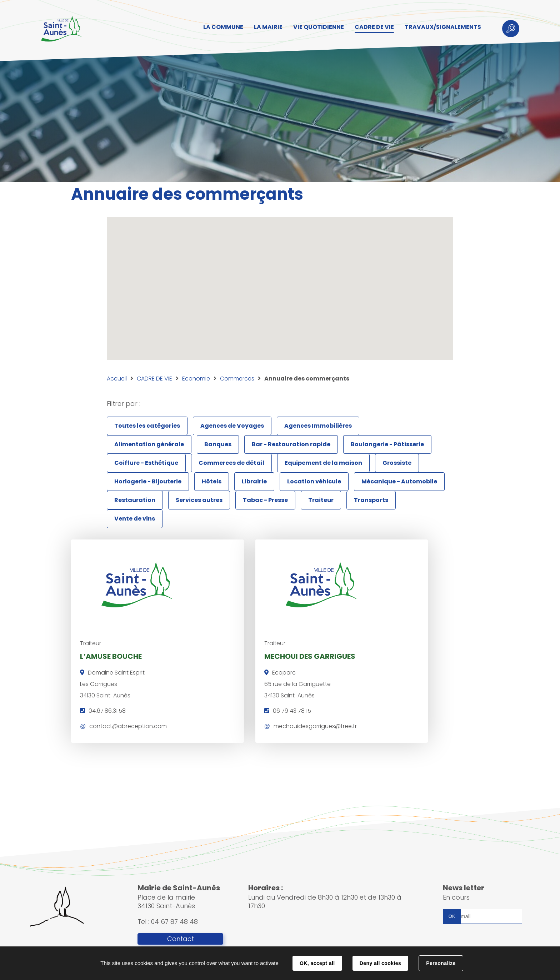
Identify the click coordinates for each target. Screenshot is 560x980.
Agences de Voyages (232, 426)
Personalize (441, 963)
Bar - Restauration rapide (291, 444)
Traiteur (321, 500)
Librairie (254, 481)
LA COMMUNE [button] (221, 27)
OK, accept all (317, 963)
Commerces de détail (231, 463)
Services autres (199, 500)
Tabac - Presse (265, 500)
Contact (181, 939)
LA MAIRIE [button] (266, 27)
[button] (269, 325)
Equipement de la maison (323, 463)
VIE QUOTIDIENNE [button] (316, 27)
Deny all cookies (380, 963)
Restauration (135, 500)
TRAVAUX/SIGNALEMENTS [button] (441, 27)
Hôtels (212, 481)
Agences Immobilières (318, 426)
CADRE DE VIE (154, 379)
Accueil (117, 379)
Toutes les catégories (147, 426)
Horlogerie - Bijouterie (148, 481)
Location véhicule (314, 481)
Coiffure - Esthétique (146, 463)
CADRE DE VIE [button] (372, 27)
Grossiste (397, 463)
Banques (218, 444)
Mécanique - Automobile (399, 481)
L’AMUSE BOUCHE (111, 655)
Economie (196, 379)
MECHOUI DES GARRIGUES (269, 655)
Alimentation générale (149, 444)
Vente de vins (135, 519)
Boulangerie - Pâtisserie (387, 444)
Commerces (237, 379)
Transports (371, 500)
